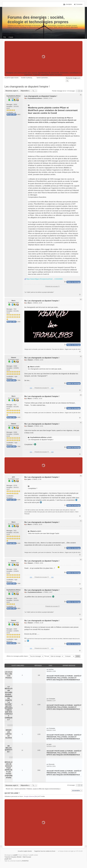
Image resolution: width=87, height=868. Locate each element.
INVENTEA (25, 861)
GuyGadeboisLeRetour (14, 96)
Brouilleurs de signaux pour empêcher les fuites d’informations (9, 770)
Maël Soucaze (27, 857)
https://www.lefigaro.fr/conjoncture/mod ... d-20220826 (44, 279)
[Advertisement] (43, 57)
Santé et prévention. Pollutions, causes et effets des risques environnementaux (64, 678)
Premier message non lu (59, 91)
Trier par (54, 656)
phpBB (15, 855)
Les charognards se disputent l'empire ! (27, 87)
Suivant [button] (81, 91)
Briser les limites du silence (9, 734)
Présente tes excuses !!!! (52, 286)
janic (14, 477)
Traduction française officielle (13, 857)
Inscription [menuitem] (69, 4)
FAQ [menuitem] (5, 37)
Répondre (24, 91)
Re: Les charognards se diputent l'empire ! (42, 301)
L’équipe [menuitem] (11, 37)
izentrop (51, 669)
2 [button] (79, 91)
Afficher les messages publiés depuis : (25, 656)
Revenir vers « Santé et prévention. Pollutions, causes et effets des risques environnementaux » (33, 789)
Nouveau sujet (11, 91)
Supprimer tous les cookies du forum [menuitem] (45, 851)
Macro (14, 301)
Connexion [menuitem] (79, 4)
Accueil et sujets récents (25, 851)
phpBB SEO (8, 859)
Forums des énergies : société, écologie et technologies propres (38, 20)
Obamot (14, 358)
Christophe (52, 699)
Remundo (52, 764)
